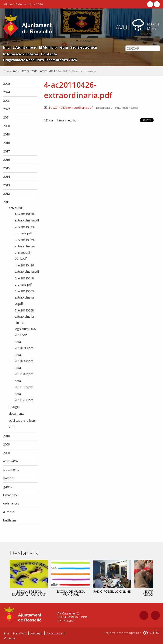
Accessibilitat (54, 633)
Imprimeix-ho (67, 120)
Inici (7, 47)
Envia (49, 120)
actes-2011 (48, 71)
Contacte (10, 638)
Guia (64, 47)
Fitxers (24, 71)
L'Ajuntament (25, 47)
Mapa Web (20, 633)
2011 (34, 71)
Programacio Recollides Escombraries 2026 (40, 60)
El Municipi (48, 47)
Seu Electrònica (84, 47)
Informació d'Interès (21, 54)
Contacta (49, 54)
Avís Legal (36, 633)
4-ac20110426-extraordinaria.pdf (69, 108)
